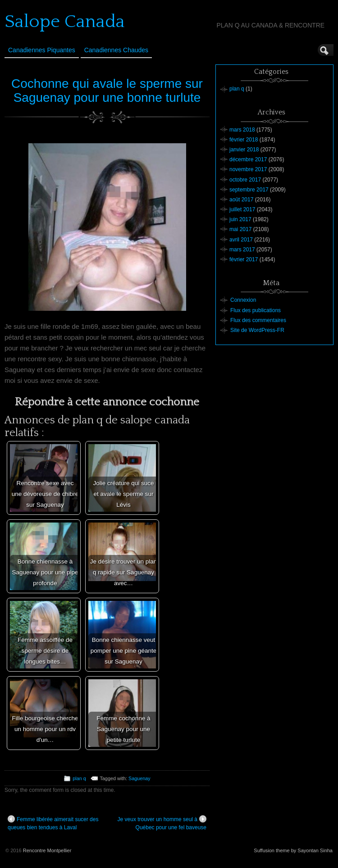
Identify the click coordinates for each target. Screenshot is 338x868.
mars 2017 (242, 250)
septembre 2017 (249, 190)
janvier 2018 (244, 150)
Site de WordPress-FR (257, 330)
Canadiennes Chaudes (116, 50)
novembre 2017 (248, 169)
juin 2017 (240, 219)
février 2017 (244, 259)
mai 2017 (240, 229)
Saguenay (139, 778)
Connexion (243, 300)
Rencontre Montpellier (47, 850)
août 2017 (241, 200)
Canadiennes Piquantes (42, 50)
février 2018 (244, 140)
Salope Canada (65, 22)
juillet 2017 (242, 209)
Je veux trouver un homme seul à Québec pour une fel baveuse (162, 823)
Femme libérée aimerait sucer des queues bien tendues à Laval (53, 823)
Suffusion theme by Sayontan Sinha (293, 850)
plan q (79, 778)
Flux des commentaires (258, 320)
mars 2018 (242, 130)
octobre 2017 (245, 180)
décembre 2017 (248, 159)
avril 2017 (241, 240)
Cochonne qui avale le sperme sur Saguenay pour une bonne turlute (107, 91)
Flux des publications (256, 310)
